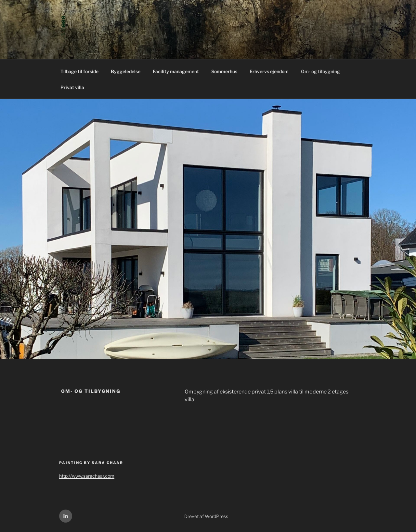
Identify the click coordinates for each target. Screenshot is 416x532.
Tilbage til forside (79, 71)
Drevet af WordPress (206, 516)
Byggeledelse (126, 71)
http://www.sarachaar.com (87, 476)
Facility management (176, 71)
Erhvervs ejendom (269, 71)
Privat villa (72, 87)
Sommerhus (224, 71)
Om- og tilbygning (320, 71)
